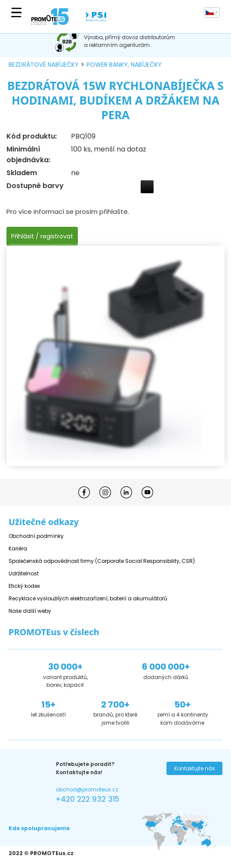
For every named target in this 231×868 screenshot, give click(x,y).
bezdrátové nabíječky (44, 65)
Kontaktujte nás (195, 768)
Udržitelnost (24, 573)
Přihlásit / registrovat (42, 236)
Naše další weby (30, 611)
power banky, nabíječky (124, 65)
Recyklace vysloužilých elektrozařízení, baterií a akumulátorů (88, 598)
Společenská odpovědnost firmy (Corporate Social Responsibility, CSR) (102, 561)
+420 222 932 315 (88, 799)
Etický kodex (24, 586)
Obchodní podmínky (36, 536)
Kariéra (18, 548)
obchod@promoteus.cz (87, 789)
